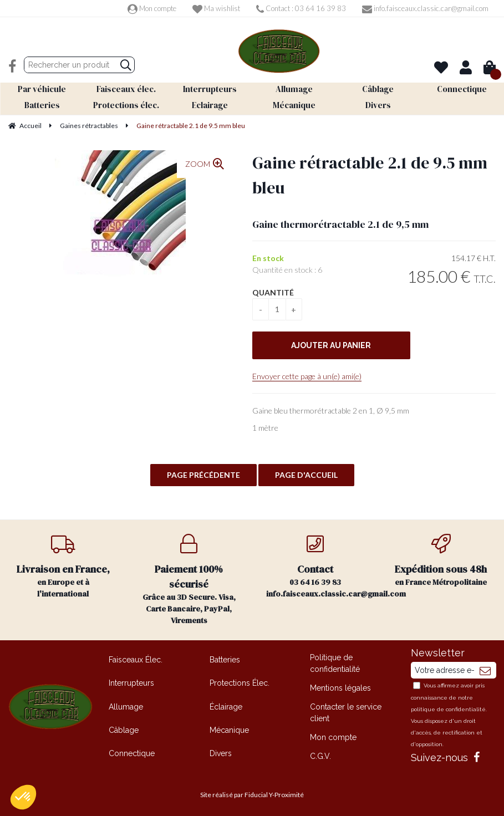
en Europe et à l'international (63, 566)
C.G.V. (320, 755)
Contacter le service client (346, 712)
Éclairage (226, 706)
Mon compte (152, 8)
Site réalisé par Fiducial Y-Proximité (252, 794)
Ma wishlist (216, 8)
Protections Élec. (240, 682)
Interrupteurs (131, 682)
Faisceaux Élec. (136, 659)
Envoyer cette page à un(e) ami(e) (307, 375)
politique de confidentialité (448, 709)
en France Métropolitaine (441, 560)
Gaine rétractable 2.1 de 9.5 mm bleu (370, 174)
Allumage (126, 706)
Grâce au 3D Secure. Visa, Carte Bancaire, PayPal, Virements (189, 579)
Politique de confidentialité (335, 662)
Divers (221, 753)
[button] (23, 797)
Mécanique (229, 729)
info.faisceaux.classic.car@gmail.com (425, 8)
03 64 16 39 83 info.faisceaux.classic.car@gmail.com (322, 566)
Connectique (132, 753)
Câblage (124, 729)
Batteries (225, 659)
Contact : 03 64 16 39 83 (301, 8)
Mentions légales (340, 687)
